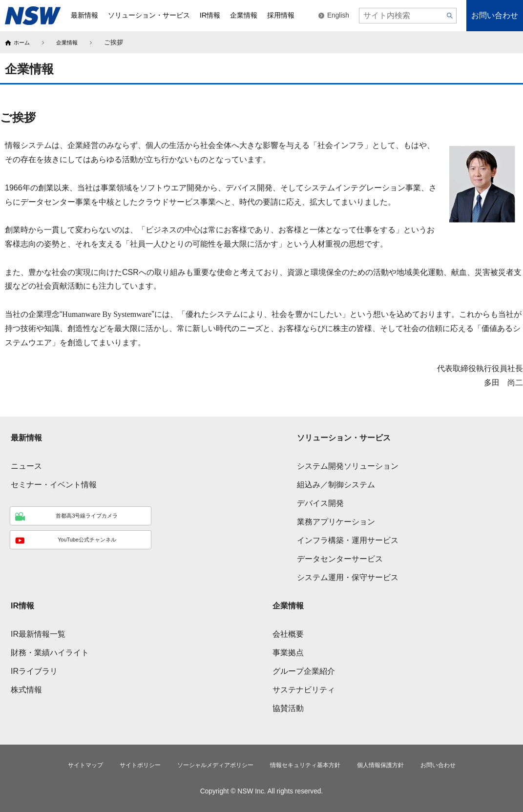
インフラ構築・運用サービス (348, 538)
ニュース (26, 464)
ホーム (23, 42)
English (338, 15)
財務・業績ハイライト (50, 651)
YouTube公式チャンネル (64, 542)
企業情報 (72, 42)
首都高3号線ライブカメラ (65, 515)
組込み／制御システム (336, 483)
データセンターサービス (340, 557)
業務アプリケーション (336, 520)
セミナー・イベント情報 (54, 483)
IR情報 (22, 604)
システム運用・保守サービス (348, 575)
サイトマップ (63, 764)
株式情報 (26, 688)
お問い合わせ (495, 15)
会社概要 (288, 632)
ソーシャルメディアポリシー (209, 764)
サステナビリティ (304, 688)
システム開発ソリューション (348, 464)
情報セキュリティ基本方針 (311, 764)
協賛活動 (288, 706)
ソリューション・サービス (344, 436)
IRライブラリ (34, 669)
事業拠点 (288, 651)
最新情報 (26, 436)
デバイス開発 (320, 501)
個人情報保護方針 (396, 764)
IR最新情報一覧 (38, 632)
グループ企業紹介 (304, 669)
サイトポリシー (124, 764)
